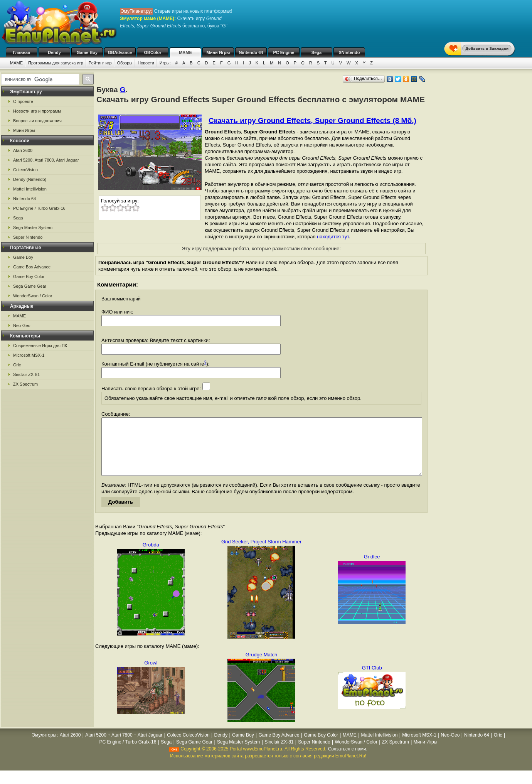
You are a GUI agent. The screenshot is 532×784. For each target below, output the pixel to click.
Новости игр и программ (37, 111)
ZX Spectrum (25, 384)
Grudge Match (261, 666)
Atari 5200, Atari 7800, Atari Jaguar (46, 160)
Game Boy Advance (32, 267)
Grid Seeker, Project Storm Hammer (261, 553)
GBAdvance (120, 52)
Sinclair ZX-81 (26, 374)
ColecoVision (25, 170)
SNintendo (349, 52)
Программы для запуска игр (56, 63)
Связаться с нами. (348, 760)
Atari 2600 (23, 150)
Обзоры (125, 63)
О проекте (23, 101)
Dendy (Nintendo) (30, 179)
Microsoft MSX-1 (29, 355)
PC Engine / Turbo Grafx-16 (39, 208)
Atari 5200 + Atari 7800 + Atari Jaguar (124, 747)
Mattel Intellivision (30, 189)
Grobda (151, 556)
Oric (17, 365)
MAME (185, 52)
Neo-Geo (22, 325)
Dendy (54, 52)
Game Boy (87, 52)
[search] (40, 79)
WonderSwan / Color (33, 296)
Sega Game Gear (30, 286)
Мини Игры (218, 52)
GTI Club (372, 679)
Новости (146, 63)
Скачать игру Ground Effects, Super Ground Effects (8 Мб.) (312, 121)
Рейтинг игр (100, 63)
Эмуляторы (44, 747)
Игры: (165, 63)
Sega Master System (33, 228)
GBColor (152, 52)
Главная (22, 52)
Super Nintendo (28, 237)
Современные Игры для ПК (40, 346)
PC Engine (284, 52)
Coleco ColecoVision (188, 747)
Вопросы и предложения (37, 121)
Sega (317, 52)
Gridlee (372, 568)
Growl (151, 674)
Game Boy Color (29, 277)
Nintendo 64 (251, 52)
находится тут (333, 237)
